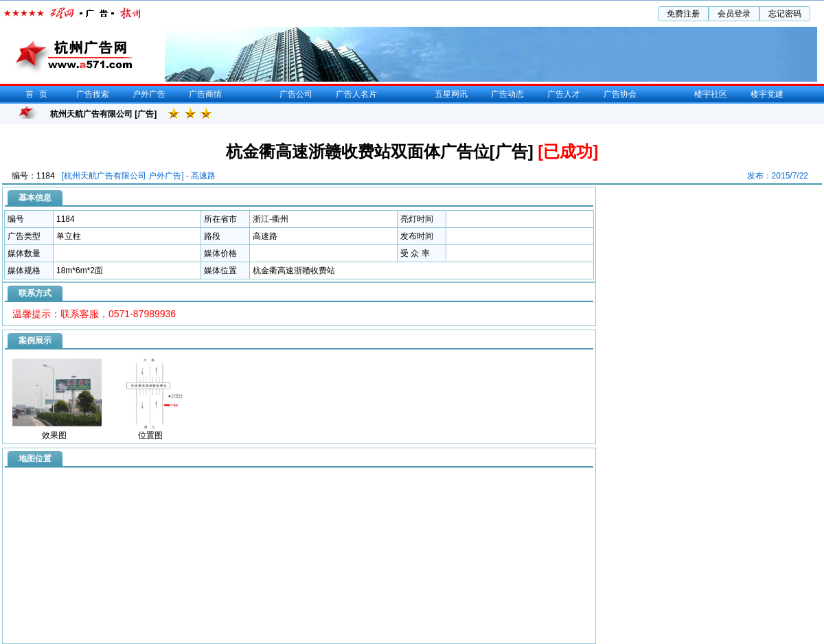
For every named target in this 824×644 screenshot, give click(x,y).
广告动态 (507, 94)
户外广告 (149, 94)
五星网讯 (451, 94)
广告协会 (620, 94)
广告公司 (296, 94)
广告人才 (564, 94)
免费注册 (683, 14)
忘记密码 (785, 14)
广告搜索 (93, 94)
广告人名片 (356, 94)
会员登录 (734, 14)
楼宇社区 (711, 94)
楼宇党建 (767, 94)
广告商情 (205, 94)
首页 (39, 94)
